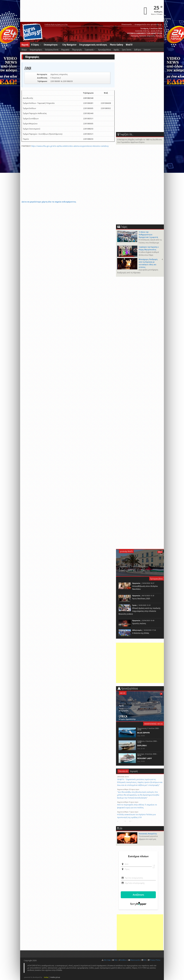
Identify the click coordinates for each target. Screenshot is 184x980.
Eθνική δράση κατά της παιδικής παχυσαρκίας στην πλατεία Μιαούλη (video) (140, 611)
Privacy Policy (155, 960)
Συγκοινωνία (90, 50)
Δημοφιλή (134, 771)
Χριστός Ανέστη (139, 623)
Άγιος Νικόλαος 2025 (141, 598)
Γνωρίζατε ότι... (126, 134)
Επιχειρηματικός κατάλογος (93, 45)
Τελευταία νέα (123, 771)
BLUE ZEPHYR (143, 733)
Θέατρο (24, 50)
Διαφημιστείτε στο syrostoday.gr (148, 24)
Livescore (147, 50)
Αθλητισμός (137, 630)
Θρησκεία (136, 583)
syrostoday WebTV (126, 551)
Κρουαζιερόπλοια (105, 50)
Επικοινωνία (127, 24)
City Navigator (69, 45)
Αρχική (25, 45)
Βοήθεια (123, 960)
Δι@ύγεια (137, 50)
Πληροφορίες (77, 50)
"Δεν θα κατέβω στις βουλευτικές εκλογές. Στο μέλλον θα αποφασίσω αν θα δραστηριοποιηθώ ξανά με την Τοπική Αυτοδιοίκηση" (138, 795)
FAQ (116, 960)
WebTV (129, 45)
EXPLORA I (142, 745)
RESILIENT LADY (145, 758)
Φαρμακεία (65, 50)
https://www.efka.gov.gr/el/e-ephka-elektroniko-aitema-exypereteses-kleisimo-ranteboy (70, 146)
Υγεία (134, 605)
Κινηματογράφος (36, 50)
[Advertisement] (140, 663)
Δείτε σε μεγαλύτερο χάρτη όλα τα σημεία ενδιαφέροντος (49, 202)
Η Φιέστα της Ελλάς (141, 633)
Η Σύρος (36, 45)
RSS (145, 960)
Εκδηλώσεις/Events (52, 50)
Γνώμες (124, 227)
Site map (107, 960)
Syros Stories (127, 50)
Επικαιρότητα (52, 45)
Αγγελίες (116, 50)
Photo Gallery (117, 45)
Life (121, 828)
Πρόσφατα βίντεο (157, 579)
